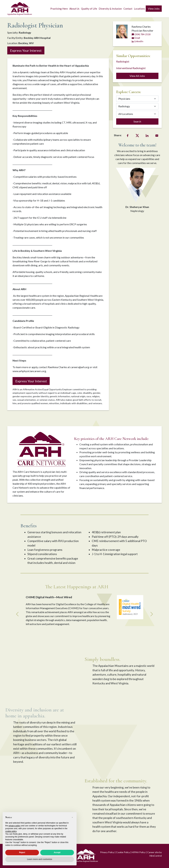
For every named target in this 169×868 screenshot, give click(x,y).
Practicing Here (59, 9)
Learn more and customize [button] (40, 859)
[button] (72, 817)
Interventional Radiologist (131, 68)
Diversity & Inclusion (110, 9)
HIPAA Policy (139, 852)
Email (136, 38)
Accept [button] (57, 852)
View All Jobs (137, 76)
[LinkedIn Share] (147, 135)
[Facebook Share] (128, 135)
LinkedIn (137, 41)
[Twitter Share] (137, 135)
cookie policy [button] (11, 831)
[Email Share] (157, 135)
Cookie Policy (123, 852)
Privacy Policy (107, 852)
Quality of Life (89, 9)
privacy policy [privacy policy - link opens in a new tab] (15, 826)
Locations (139, 9)
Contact (128, 9)
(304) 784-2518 (141, 34)
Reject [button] (22, 852)
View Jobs (154, 9)
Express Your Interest (26, 50)
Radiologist (123, 61)
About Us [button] (74, 9)
